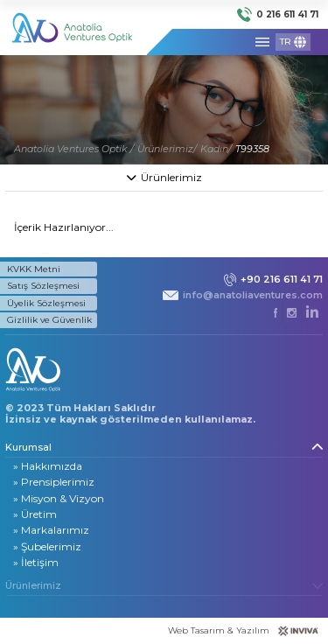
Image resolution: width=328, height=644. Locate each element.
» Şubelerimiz (47, 546)
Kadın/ (216, 149)
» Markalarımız (51, 530)
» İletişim (36, 562)
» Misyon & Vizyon (59, 498)
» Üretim (35, 514)
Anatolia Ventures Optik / (74, 149)
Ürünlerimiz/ (167, 149)
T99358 (252, 149)
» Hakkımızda (48, 466)
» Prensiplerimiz (54, 482)
